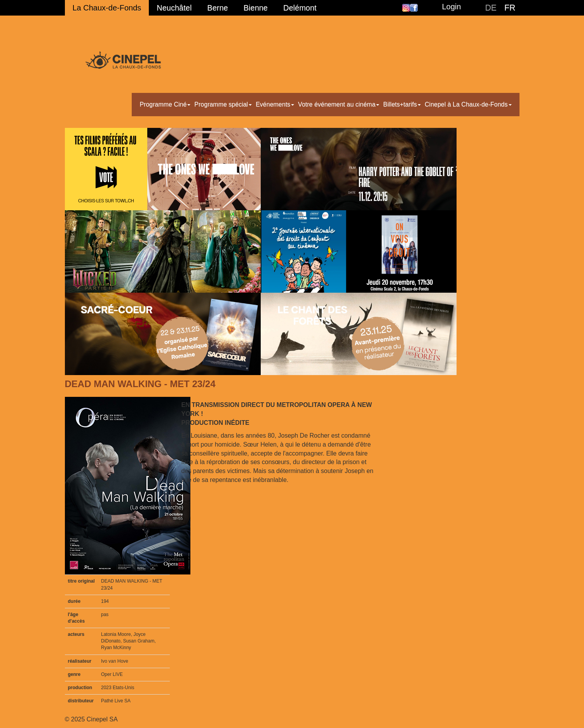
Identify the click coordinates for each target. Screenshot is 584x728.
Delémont (300, 8)
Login (451, 7)
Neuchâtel (174, 8)
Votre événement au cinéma (339, 104)
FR (510, 8)
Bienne (256, 8)
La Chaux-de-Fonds (107, 8)
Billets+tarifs (402, 104)
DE (491, 8)
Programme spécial (223, 104)
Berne (217, 8)
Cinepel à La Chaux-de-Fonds (468, 104)
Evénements (275, 104)
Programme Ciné (165, 104)
